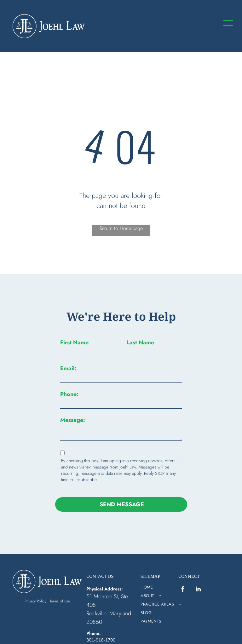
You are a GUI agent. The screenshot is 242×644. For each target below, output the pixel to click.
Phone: (69, 394)
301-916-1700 (101, 626)
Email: (68, 368)
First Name (74, 342)
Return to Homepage (121, 228)
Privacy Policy (35, 587)
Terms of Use (60, 587)
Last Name (140, 342)
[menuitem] (164, 573)
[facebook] (183, 575)
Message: (73, 420)
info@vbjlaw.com (103, 632)
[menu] (228, 23)
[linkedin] (198, 575)
